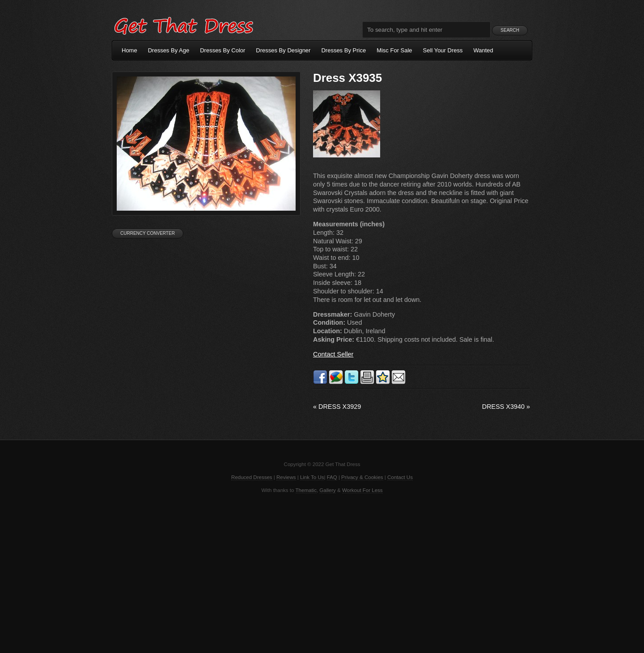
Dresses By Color (222, 50)
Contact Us (400, 477)
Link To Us (312, 477)
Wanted (483, 50)
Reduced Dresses (252, 477)
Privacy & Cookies (362, 477)
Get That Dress (183, 25)
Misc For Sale (394, 50)
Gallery (327, 490)
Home (129, 50)
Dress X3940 (506, 407)
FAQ (332, 477)
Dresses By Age (169, 50)
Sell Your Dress (443, 50)
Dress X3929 (337, 407)
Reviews (286, 477)
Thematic (306, 490)
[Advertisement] (322, 572)
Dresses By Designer (283, 50)
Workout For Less (362, 490)
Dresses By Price (343, 50)
